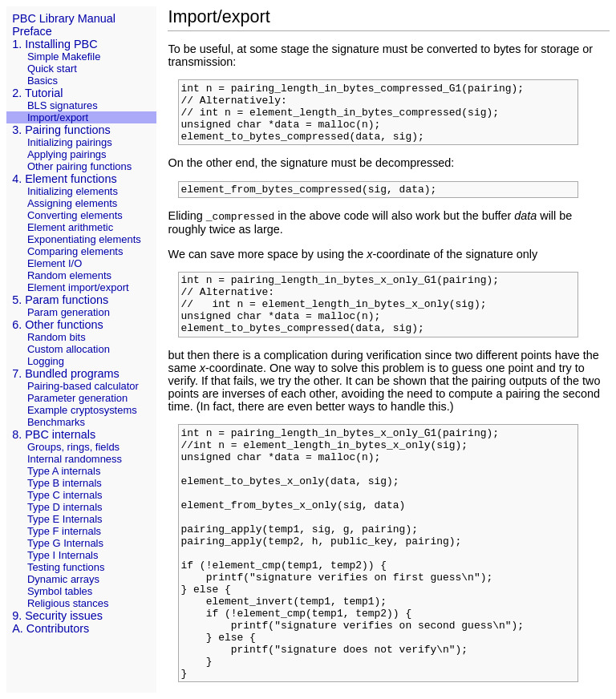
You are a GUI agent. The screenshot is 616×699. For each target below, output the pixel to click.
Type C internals (65, 495)
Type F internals (64, 531)
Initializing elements (73, 191)
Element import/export (78, 287)
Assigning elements (72, 203)
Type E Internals (65, 519)
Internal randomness (75, 459)
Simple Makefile (64, 57)
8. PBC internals (54, 434)
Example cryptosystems (82, 410)
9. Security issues (57, 616)
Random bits (57, 337)
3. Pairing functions (61, 130)
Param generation (69, 312)
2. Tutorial (37, 93)
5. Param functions (60, 300)
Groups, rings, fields (73, 447)
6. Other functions (58, 325)
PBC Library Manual (64, 18)
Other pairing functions (79, 166)
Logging (46, 361)
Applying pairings (67, 154)
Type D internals (65, 507)
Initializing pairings (70, 142)
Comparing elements (75, 251)
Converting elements (75, 215)
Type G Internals (65, 543)
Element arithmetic (70, 227)
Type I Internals (63, 555)
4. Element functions (64, 179)
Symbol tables (60, 591)
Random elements (69, 275)
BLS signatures (63, 105)
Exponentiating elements (84, 239)
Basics (43, 81)
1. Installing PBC (55, 44)
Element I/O (55, 263)
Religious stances (68, 603)
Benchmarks (56, 422)
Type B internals (65, 483)
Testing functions (66, 567)
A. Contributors (51, 628)
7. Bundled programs (66, 374)
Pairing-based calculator (83, 386)
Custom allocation (69, 349)
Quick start (52, 69)
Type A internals (64, 471)
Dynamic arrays (63, 579)
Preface (32, 31)
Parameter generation (77, 398)
